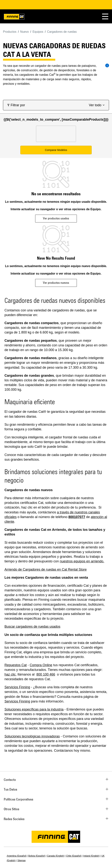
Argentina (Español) (17, 856)
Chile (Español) (74, 856)
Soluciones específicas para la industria (34, 709)
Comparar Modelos (56, 150)
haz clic (10, 674)
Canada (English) (56, 856)
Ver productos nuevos (56, 283)
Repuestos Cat (16, 665)
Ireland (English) (91, 856)
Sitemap (21, 861)
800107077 (77, 517)
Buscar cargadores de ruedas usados (32, 627)
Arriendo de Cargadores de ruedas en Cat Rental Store (46, 570)
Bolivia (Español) (37, 856)
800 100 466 (46, 674)
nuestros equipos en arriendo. (82, 561)
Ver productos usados (56, 218)
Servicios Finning (17, 687)
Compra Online (41, 665)
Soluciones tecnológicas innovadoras (32, 736)
